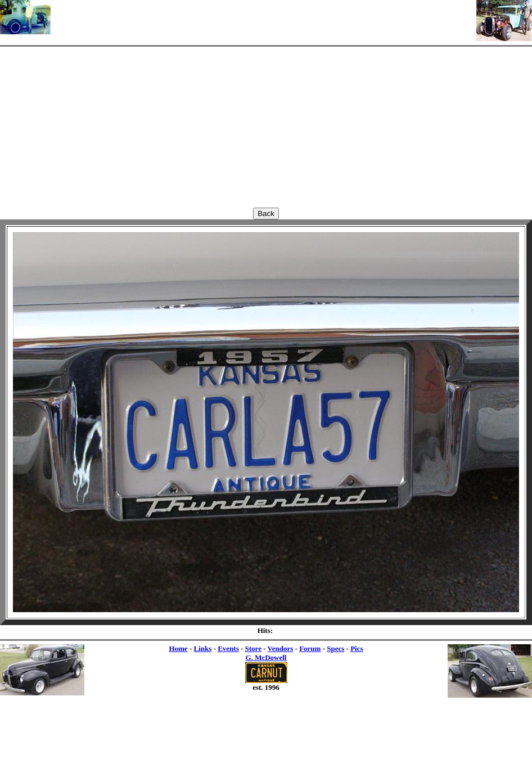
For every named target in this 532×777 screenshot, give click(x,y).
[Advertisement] (264, 17)
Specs (335, 648)
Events (228, 648)
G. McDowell (266, 657)
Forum (310, 648)
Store (253, 648)
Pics (357, 648)
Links (202, 648)
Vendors (281, 648)
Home (178, 648)
